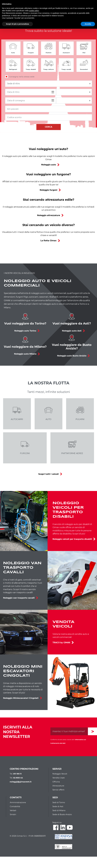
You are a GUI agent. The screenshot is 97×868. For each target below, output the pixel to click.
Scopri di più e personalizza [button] (17, 24)
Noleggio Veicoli (60, 774)
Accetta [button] (88, 24)
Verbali (13, 810)
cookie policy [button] (34, 11)
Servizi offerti (58, 790)
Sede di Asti (58, 806)
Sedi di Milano (59, 810)
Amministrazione (18, 802)
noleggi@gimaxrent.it (21, 782)
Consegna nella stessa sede (22, 77)
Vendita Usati (59, 778)
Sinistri (13, 814)
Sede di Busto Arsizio (62, 814)
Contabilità (15, 806)
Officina (56, 782)
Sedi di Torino (59, 802)
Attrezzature (58, 786)
